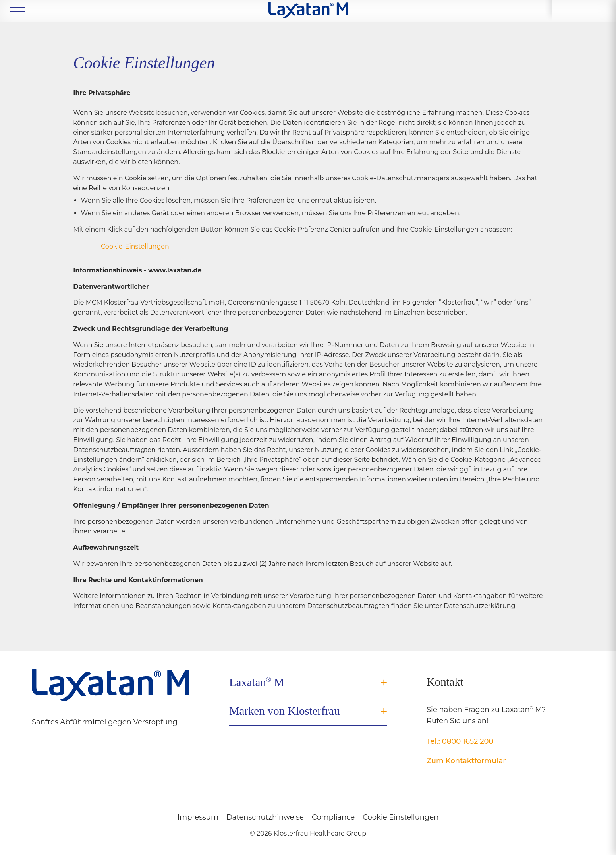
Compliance (333, 817)
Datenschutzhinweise (265, 817)
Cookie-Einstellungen (135, 246)
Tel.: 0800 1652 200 (460, 741)
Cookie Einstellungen (401, 817)
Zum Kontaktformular (466, 761)
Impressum (198, 817)
